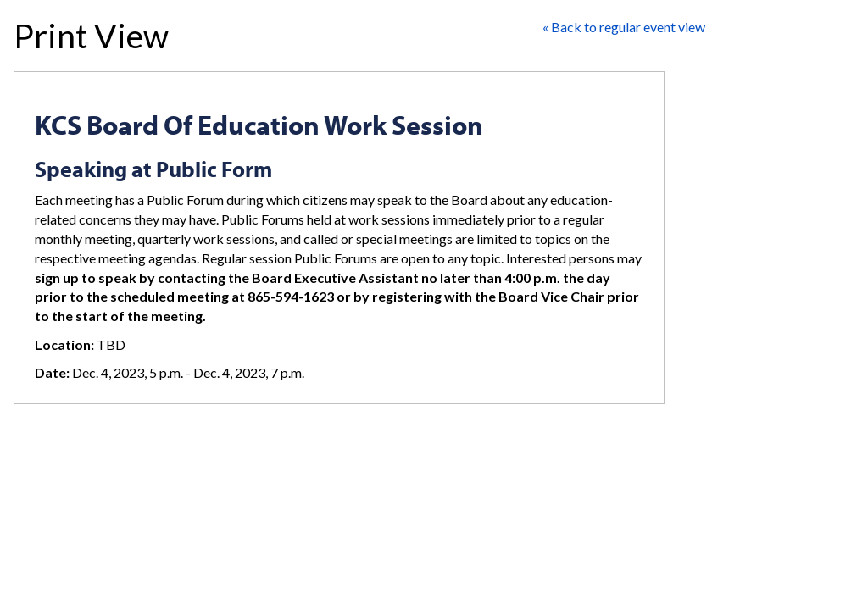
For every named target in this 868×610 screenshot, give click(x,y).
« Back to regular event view (624, 27)
